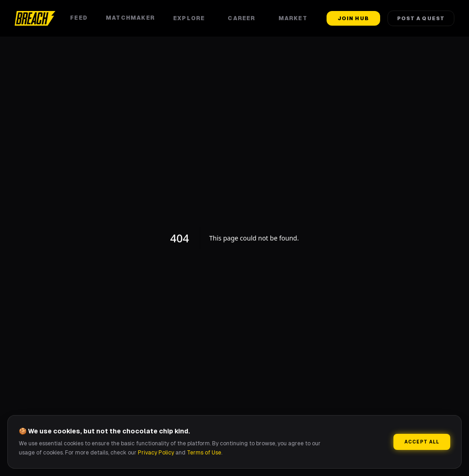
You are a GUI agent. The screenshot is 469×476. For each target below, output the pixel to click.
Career (244, 18)
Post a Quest (421, 18)
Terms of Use (204, 453)
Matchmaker (130, 18)
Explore (191, 18)
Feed (79, 18)
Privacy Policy (156, 453)
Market (295, 18)
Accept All (422, 442)
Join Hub (353, 18)
